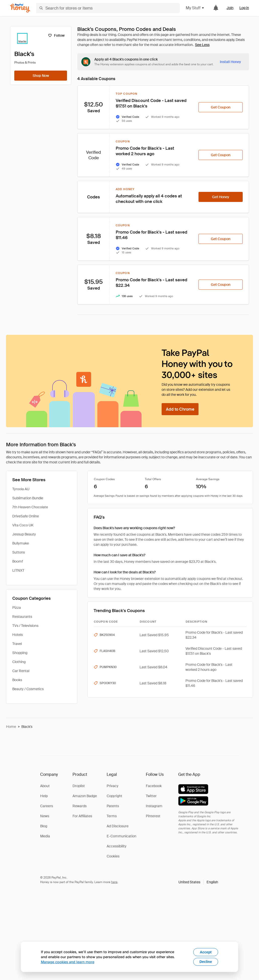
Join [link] (230, 8)
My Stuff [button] (195, 8)
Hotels (18, 635)
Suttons (19, 552)
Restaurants (22, 617)
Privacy (113, 786)
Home (11, 727)
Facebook (154, 786)
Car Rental (21, 671)
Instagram (154, 806)
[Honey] (20, 8)
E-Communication (121, 836)
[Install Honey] (230, 62)
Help (44, 796)
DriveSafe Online (26, 516)
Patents (113, 806)
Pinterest (153, 816)
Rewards (80, 806)
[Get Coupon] (221, 107)
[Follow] (56, 35)
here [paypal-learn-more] (114, 882)
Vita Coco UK (23, 525)
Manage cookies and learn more (68, 962)
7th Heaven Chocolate (30, 507)
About (45, 786)
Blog (44, 826)
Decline (206, 962)
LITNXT (18, 570)
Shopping (20, 653)
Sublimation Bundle (28, 498)
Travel (17, 644)
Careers (47, 806)
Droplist (79, 786)
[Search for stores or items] (108, 8)
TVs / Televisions (25, 626)
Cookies (113, 856)
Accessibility (117, 846)
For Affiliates (82, 816)
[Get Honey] (221, 197)
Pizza (17, 608)
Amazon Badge (85, 796)
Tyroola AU (21, 489)
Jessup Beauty (24, 534)
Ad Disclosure (118, 826)
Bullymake (21, 543)
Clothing (19, 662)
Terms (112, 816)
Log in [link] (244, 8)
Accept (206, 952)
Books (17, 680)
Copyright (114, 796)
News (45, 816)
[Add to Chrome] (180, 409)
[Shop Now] (41, 76)
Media (45, 836)
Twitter (151, 796)
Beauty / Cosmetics (28, 689)
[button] (198, 882)
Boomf (18, 561)
